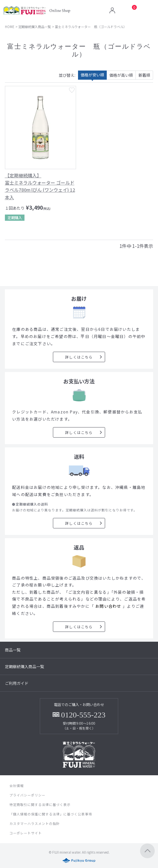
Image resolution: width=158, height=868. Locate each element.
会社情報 (17, 786)
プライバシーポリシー (27, 795)
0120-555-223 (83, 715)
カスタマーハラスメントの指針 (35, 823)
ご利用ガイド (17, 683)
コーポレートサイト (26, 833)
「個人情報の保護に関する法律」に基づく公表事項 (51, 814)
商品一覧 (13, 650)
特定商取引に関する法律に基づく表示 (40, 804)
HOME (10, 27)
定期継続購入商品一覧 (35, 27)
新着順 (144, 75)
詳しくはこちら (79, 357)
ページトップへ (147, 851)
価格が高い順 (121, 75)
